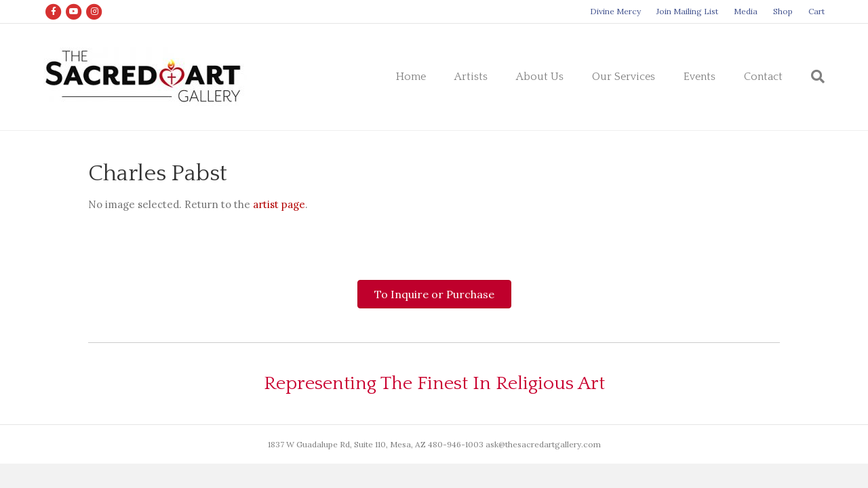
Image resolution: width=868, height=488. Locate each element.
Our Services (624, 77)
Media (746, 11)
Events (699, 77)
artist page (279, 204)
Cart (816, 11)
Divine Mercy (615, 11)
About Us (540, 77)
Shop (783, 11)
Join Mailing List (687, 11)
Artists (471, 77)
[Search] (811, 77)
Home (411, 77)
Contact (763, 77)
